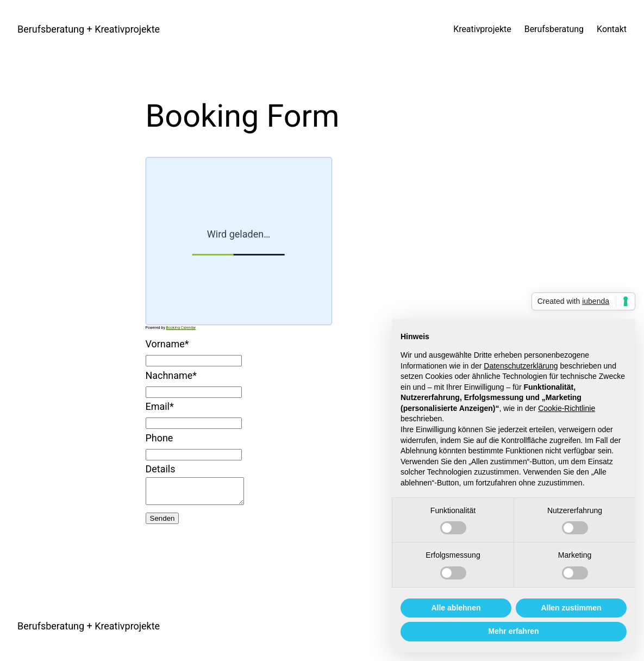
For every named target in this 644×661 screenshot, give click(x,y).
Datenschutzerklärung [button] (521, 366)
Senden (162, 523)
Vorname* (167, 344)
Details (161, 469)
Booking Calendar (181, 328)
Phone (160, 438)
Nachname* (171, 375)
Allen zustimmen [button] (571, 608)
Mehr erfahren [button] (513, 631)
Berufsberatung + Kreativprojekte (89, 29)
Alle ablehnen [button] (456, 608)
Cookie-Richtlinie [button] (567, 408)
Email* (160, 406)
